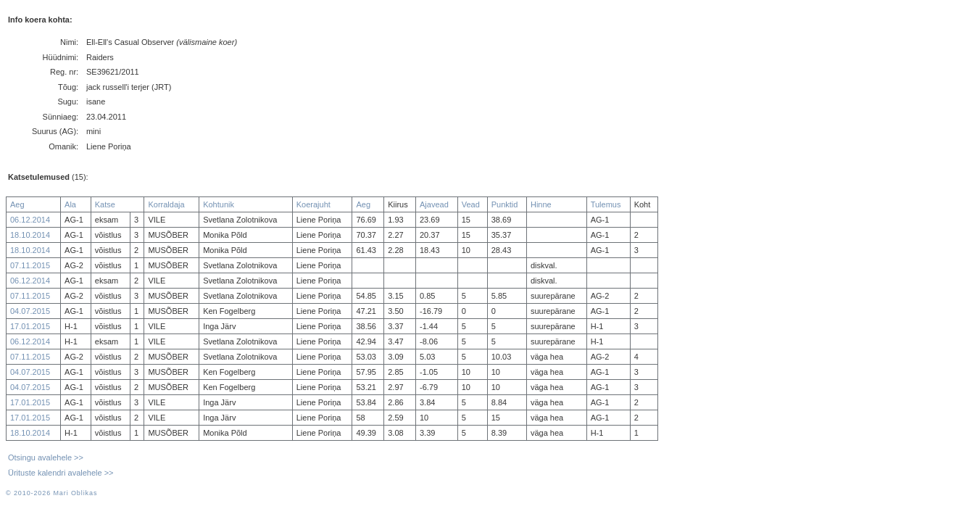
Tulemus (606, 204)
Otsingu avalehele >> (46, 457)
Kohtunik (219, 204)
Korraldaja (166, 204)
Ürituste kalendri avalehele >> (61, 473)
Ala (70, 204)
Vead (471, 204)
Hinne (541, 204)
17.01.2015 (30, 326)
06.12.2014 (30, 220)
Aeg (17, 204)
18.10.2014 (30, 235)
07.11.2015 (30, 265)
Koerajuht (313, 204)
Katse (105, 204)
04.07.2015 (30, 311)
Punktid (505, 204)
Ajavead (434, 204)
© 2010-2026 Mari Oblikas (51, 493)
